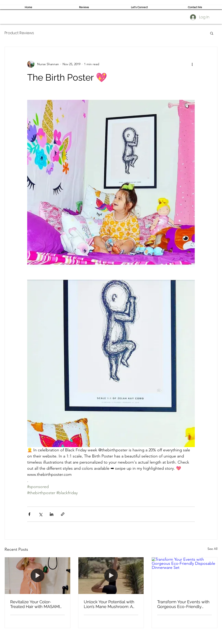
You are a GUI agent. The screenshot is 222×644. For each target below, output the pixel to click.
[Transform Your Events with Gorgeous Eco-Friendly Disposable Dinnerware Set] (185, 576)
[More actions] (192, 64)
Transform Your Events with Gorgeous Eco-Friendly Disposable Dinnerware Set (183, 604)
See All (212, 549)
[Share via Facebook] (29, 514)
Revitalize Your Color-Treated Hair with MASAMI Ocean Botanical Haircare (35, 604)
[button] (212, 33)
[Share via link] (63, 514)
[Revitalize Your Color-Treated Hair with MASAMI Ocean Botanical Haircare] (37, 576)
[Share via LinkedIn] (52, 514)
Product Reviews (19, 33)
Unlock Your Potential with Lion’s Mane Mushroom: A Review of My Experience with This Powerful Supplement (109, 604)
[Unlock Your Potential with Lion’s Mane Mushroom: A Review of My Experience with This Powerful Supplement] (111, 576)
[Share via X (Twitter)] (40, 514)
